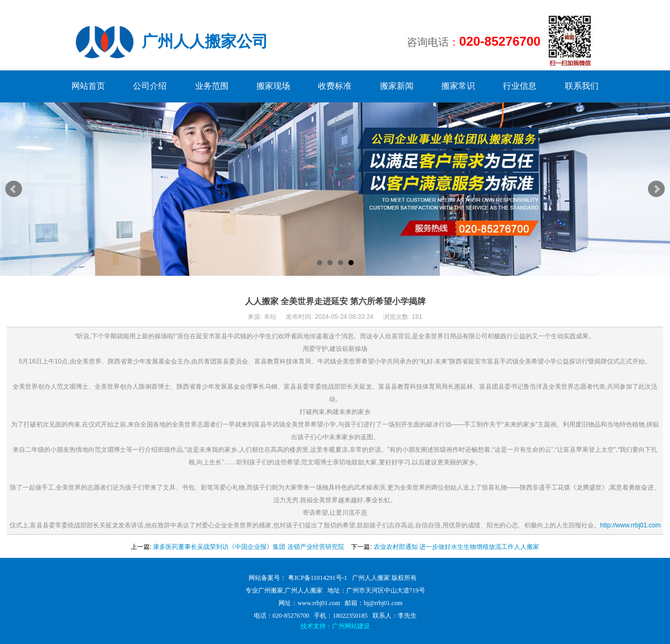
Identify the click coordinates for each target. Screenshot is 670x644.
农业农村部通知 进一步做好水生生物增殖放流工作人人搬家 (456, 547)
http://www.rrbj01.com (630, 525)
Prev (14, 189)
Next (656, 189)
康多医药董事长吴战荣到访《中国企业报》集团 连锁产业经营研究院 (248, 547)
